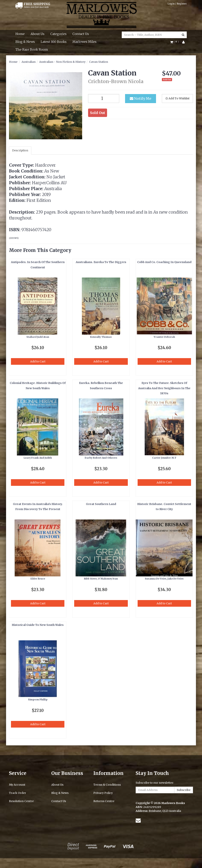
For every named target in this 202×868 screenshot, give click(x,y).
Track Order (18, 793)
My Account (17, 785)
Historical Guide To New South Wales (38, 625)
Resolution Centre (21, 801)
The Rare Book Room (32, 49)
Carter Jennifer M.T (164, 458)
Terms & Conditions (107, 785)
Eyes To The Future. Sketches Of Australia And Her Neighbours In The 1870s (164, 388)
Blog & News (25, 42)
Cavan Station (99, 62)
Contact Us (81, 34)
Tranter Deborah (164, 337)
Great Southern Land (101, 504)
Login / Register (177, 4)
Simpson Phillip (38, 700)
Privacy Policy (103, 793)
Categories (58, 34)
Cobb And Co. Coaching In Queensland (164, 262)
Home (20, 34)
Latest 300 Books (54, 42)
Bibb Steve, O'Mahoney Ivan (101, 579)
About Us (37, 34)
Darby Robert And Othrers (101, 458)
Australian (29, 62)
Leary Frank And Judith (38, 458)
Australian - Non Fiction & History (62, 62)
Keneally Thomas (101, 337)
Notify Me (141, 98)
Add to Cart (38, 361)
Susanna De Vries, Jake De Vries (164, 579)
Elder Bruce (38, 579)
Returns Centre (104, 801)
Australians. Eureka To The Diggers (101, 262)
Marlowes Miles (84, 42)
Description (20, 150)
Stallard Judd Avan (38, 337)
